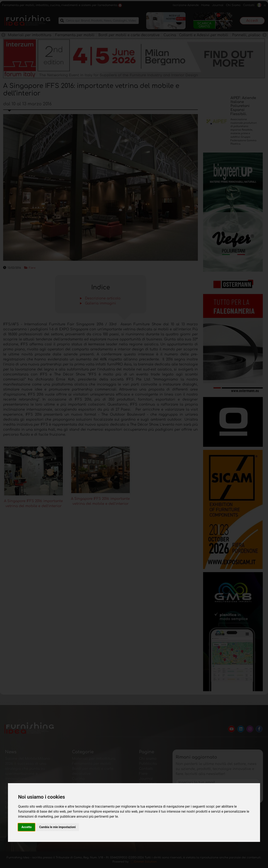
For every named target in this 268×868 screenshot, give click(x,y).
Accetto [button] (26, 827)
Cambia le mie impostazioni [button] (57, 827)
